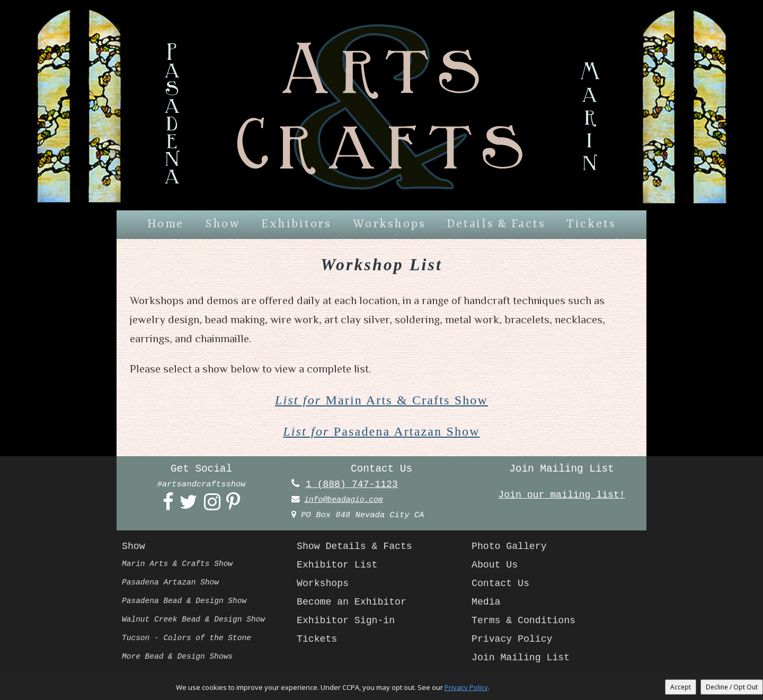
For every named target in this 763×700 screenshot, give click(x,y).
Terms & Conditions (527, 622)
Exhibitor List (340, 566)
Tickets (591, 224)
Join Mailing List (524, 659)
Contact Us (502, 585)
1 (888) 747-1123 (355, 485)
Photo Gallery (512, 548)
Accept (681, 687)
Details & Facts (496, 224)
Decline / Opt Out (732, 687)
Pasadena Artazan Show (381, 432)
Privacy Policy (515, 641)
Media (487, 604)
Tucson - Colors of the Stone (191, 640)
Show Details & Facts (358, 548)
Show (223, 224)
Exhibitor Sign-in (349, 622)
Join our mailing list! (562, 496)
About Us (496, 566)
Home (166, 224)
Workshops (389, 224)
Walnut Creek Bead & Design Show (198, 621)
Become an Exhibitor (355, 604)
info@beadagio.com (346, 501)
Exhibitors (296, 224)
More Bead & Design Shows (181, 658)
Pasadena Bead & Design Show (188, 602)
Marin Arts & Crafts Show (382, 400)
